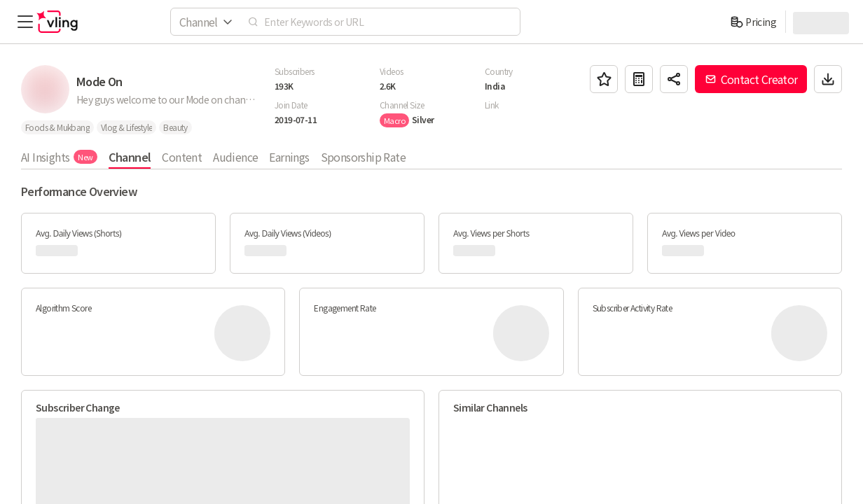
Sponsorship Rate (363, 157)
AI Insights (59, 157)
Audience (235, 157)
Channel (130, 157)
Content (182, 157)
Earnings (289, 157)
